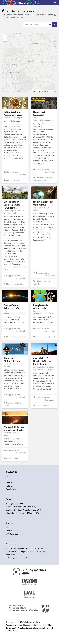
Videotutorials (12, 489)
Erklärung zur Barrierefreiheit (18, 558)
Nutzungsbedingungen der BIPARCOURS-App (24, 548)
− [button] (5, 39)
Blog (8, 476)
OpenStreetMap (43, 91)
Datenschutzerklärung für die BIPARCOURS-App (25, 551)
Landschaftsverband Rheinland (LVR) (21, 507)
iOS (7, 527)
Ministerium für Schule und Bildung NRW (22, 513)
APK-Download (12, 534)
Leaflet (33, 91)
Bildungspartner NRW (15, 503)
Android (9, 531)
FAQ (7, 480)
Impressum (10, 555)
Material (9, 486)
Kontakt (9, 483)
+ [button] (5, 36)
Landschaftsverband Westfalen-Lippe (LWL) (23, 510)
